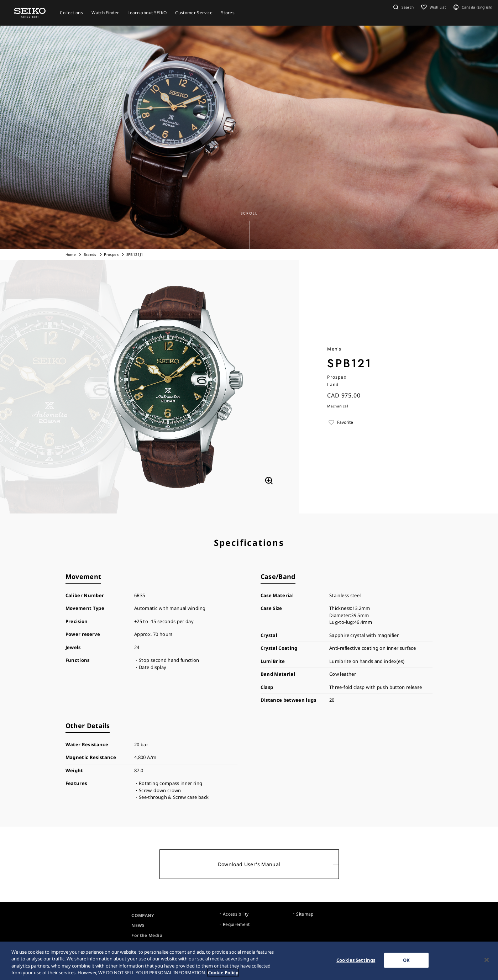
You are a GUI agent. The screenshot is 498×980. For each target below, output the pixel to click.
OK (406, 960)
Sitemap (305, 914)
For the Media (147, 935)
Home (71, 254)
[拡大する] (269, 481)
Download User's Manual (249, 864)
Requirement (236, 924)
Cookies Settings (356, 960)
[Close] (487, 960)
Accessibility (236, 914)
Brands (91, 254)
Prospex (111, 254)
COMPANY (143, 915)
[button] (403, 7)
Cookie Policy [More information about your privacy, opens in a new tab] (223, 973)
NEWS (138, 925)
